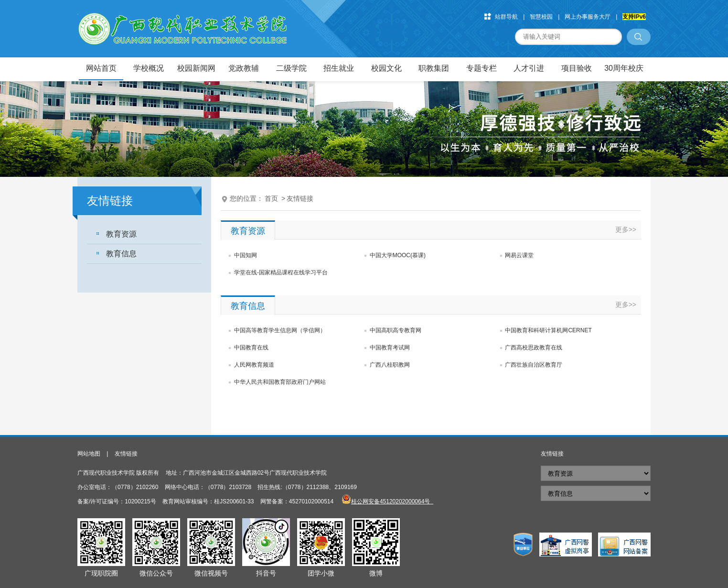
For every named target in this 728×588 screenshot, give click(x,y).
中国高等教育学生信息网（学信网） (280, 330)
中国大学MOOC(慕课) (398, 255)
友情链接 (300, 198)
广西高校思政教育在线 (534, 348)
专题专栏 (482, 68)
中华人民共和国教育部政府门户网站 (280, 382)
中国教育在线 (251, 348)
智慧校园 (541, 17)
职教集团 (434, 68)
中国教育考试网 (390, 348)
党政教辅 (244, 68)
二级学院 (291, 68)
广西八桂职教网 (390, 365)
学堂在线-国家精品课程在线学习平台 (281, 272)
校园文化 (386, 68)
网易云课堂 (519, 255)
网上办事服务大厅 (588, 17)
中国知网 (246, 255)
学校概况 (149, 68)
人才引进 (529, 68)
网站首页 (101, 68)
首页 (271, 198)
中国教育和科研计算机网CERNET (548, 330)
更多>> (626, 229)
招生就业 (339, 68)
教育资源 (121, 234)
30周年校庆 (624, 68)
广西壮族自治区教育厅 (534, 365)
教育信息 (121, 254)
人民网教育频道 (254, 365)
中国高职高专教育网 (396, 330)
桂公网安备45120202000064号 (392, 501)
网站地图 (89, 454)
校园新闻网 (196, 68)
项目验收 (577, 68)
